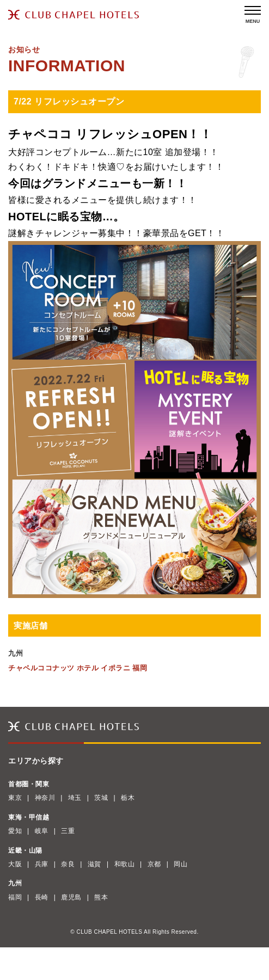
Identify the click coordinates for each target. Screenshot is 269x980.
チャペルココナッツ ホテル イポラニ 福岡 (78, 668)
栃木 (128, 798)
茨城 (101, 798)
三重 (68, 831)
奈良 (68, 864)
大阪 (15, 864)
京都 (154, 864)
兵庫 (42, 864)
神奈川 (45, 798)
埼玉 (75, 798)
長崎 (42, 897)
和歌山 (125, 864)
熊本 (101, 897)
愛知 (15, 831)
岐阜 (42, 831)
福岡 (15, 897)
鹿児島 (71, 897)
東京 (15, 798)
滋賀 (94, 864)
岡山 (181, 864)
